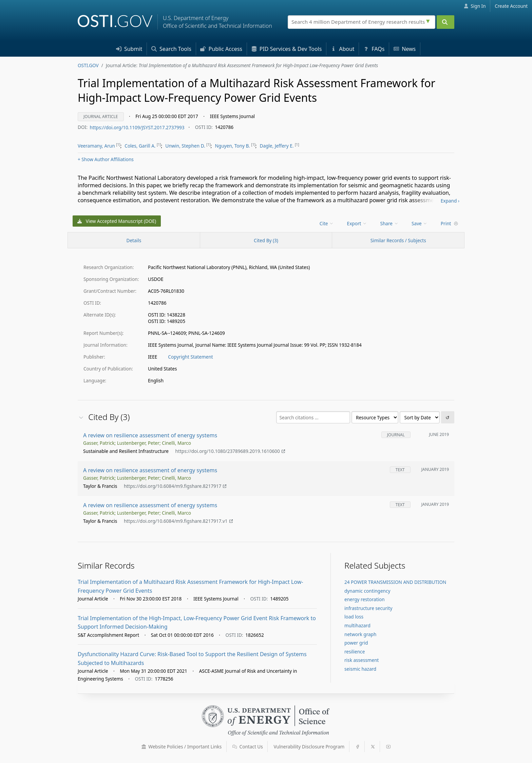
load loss (354, 617)
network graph (360, 634)
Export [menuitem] (357, 223)
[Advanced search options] (429, 20)
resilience (355, 652)
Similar (398, 240)
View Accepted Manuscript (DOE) (117, 221)
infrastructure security (368, 608)
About (343, 49)
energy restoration (365, 599)
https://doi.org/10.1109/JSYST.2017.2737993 (137, 127)
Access (221, 49)
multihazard (357, 625)
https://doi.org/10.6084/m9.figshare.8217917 (175, 486)
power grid (356, 643)
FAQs (374, 49)
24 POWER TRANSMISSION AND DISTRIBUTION (395, 582)
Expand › (450, 201)
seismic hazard (360, 669)
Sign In (475, 6)
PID (287, 49)
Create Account (511, 6)
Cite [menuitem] (327, 223)
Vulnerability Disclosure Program (309, 747)
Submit (129, 49)
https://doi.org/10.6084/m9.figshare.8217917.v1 (178, 521)
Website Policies (182, 747)
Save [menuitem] (420, 223)
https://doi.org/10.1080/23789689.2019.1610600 (230, 451)
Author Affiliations (106, 159)
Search (171, 49)
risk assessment (362, 660)
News (405, 49)
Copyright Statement (190, 357)
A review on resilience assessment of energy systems (150, 435)
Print (450, 223)
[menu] (327, 223)
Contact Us (248, 747)
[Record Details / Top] (134, 240)
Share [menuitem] (389, 223)
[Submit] (445, 22)
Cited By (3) (266, 240)
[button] (144, 747)
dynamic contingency (367, 591)
